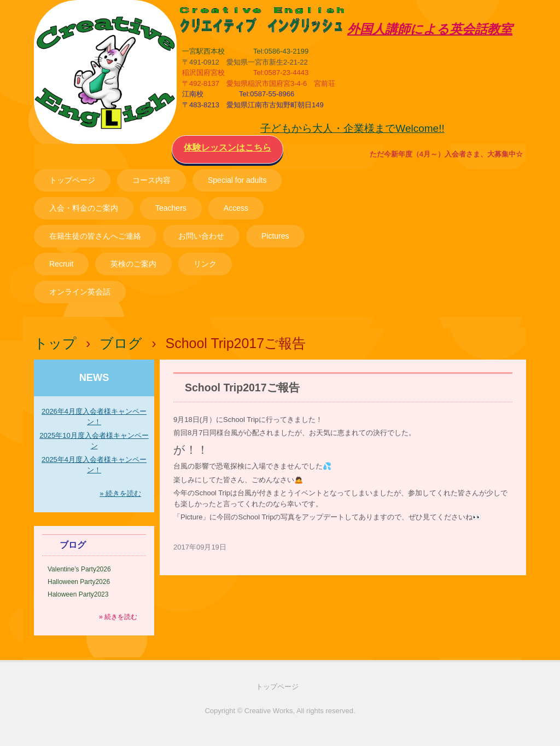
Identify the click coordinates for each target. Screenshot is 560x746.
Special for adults (237, 180)
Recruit (61, 264)
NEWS (94, 378)
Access (236, 208)
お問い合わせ (201, 236)
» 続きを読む (120, 493)
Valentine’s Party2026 (79, 569)
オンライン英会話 (80, 292)
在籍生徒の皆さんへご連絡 (95, 236)
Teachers (171, 208)
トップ (55, 343)
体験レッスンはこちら (227, 148)
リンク (205, 264)
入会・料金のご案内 (84, 208)
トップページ (72, 180)
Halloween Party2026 (79, 582)
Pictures (275, 236)
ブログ (121, 343)
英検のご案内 (133, 264)
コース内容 (151, 180)
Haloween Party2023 (78, 594)
